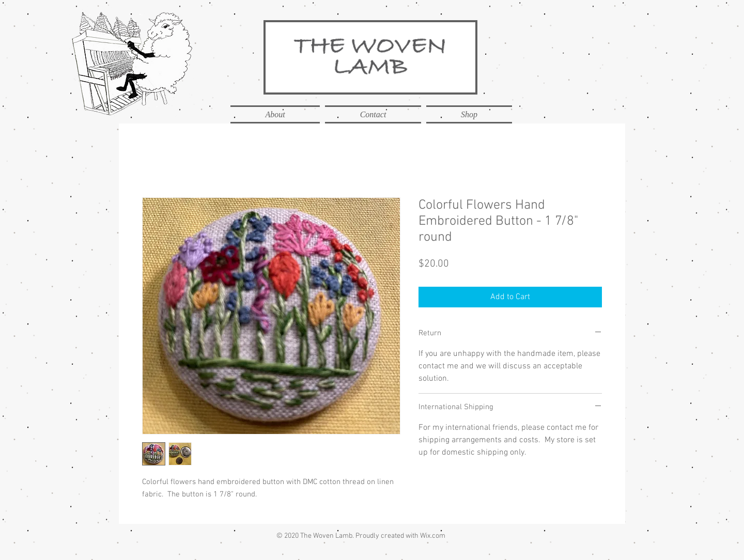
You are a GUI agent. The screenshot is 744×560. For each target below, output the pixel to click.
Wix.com (433, 536)
